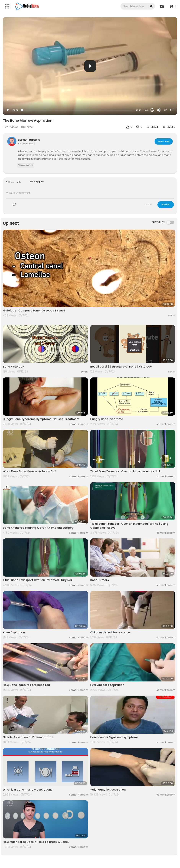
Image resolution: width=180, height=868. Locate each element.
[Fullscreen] (172, 110)
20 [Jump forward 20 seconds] (152, 110)
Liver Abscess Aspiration (107, 685)
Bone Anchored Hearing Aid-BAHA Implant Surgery (38, 528)
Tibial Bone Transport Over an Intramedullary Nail (38, 580)
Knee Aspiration (14, 632)
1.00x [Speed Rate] (146, 110)
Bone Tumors (100, 580)
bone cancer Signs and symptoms (114, 737)
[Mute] (159, 110)
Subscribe (163, 141)
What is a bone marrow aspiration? (28, 790)
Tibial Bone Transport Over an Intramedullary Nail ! (126, 471)
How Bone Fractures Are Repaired (26, 685)
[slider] (77, 110)
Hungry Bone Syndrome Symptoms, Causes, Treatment (41, 419)
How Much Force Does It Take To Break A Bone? (36, 842)
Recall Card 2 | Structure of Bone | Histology (121, 367)
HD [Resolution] (166, 110)
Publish (166, 204)
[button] (173, 6)
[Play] (8, 110)
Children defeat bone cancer (111, 632)
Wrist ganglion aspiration (108, 790)
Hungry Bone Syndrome (107, 419)
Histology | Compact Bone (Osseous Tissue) (34, 311)
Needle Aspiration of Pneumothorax (28, 737)
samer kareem (29, 140)
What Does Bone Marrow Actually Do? (29, 471)
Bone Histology (13, 367)
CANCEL (148, 204)
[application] (90, 66)
